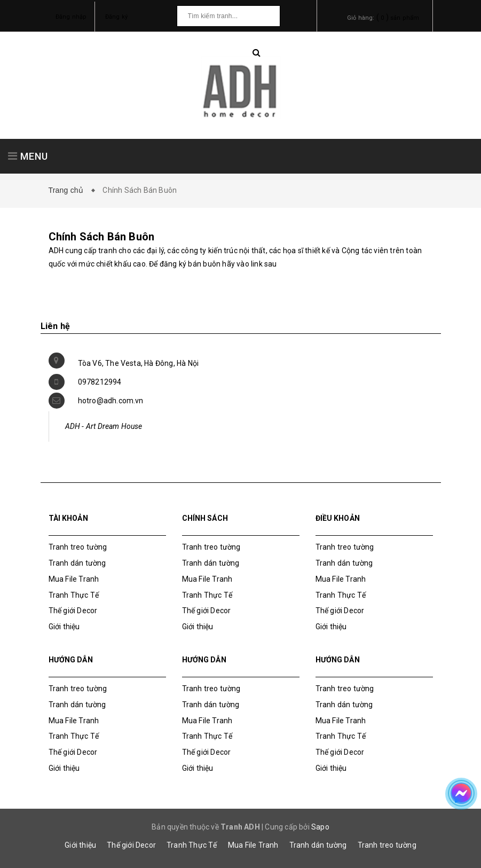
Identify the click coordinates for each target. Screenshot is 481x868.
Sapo (320, 827)
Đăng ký (116, 17)
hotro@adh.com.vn (111, 401)
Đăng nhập (71, 17)
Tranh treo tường (387, 845)
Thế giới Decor (73, 611)
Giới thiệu (64, 627)
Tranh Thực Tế (74, 595)
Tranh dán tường (77, 563)
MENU (28, 156)
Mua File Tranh (74, 579)
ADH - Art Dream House (104, 426)
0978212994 (100, 382)
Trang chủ (68, 190)
